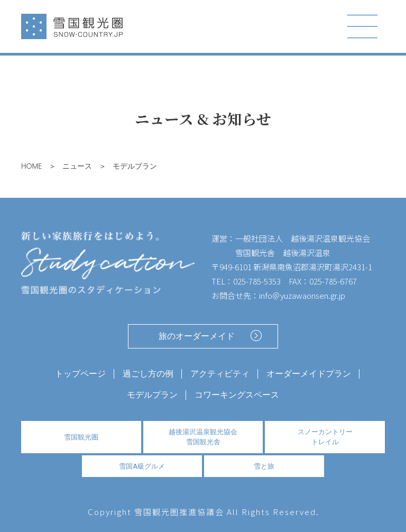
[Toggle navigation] (363, 26)
